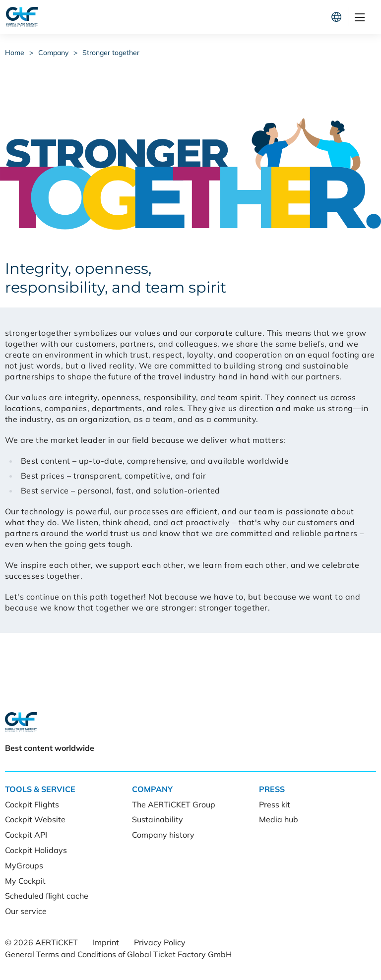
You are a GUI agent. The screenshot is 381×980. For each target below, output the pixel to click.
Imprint (106, 942)
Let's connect (293, 17)
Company (53, 53)
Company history (163, 835)
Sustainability (158, 819)
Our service (26, 911)
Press (272, 789)
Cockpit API (26, 835)
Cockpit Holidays (36, 850)
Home (15, 53)
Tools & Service (40, 789)
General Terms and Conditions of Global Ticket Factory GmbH (118, 954)
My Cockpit (25, 881)
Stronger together (111, 53)
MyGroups (24, 865)
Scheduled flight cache (47, 896)
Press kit (275, 804)
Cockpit (224, 17)
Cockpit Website (35, 819)
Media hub (279, 819)
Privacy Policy (160, 942)
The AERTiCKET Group (174, 804)
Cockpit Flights (32, 804)
